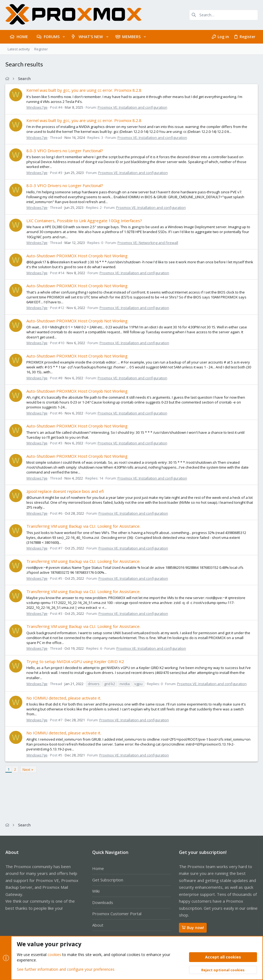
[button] (64, 37)
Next (27, 770)
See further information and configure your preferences (66, 969)
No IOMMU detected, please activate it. (64, 698)
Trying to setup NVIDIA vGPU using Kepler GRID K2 (75, 661)
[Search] (224, 15)
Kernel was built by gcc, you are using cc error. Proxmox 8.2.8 (84, 90)
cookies (54, 955)
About (98, 925)
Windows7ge (37, 107)
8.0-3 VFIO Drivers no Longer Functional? (65, 151)
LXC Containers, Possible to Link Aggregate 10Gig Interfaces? (84, 221)
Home (98, 868)
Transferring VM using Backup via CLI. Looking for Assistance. (84, 526)
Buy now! (193, 928)
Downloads (103, 902)
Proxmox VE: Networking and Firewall (148, 243)
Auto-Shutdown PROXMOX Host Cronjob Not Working (77, 256)
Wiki (96, 891)
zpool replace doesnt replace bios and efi (65, 491)
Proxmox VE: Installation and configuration (133, 107)
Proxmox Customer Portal (117, 914)
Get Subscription (108, 880)
